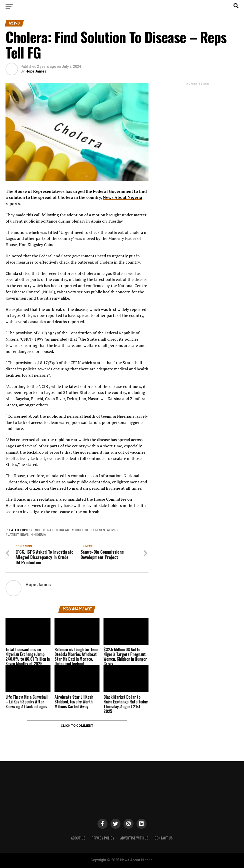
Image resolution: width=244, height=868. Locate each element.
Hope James (36, 71)
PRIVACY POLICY (103, 838)
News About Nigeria (122, 197)
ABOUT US (78, 838)
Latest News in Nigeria (27, 535)
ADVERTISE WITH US (134, 838)
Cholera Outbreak (53, 530)
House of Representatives (95, 530)
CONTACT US (164, 838)
